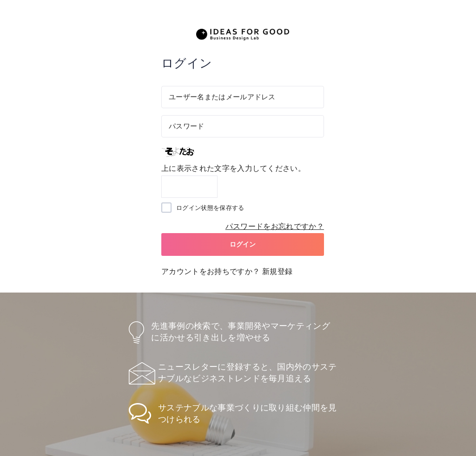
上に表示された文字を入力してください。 (233, 168)
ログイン (243, 244)
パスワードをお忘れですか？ (275, 226)
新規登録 (277, 271)
